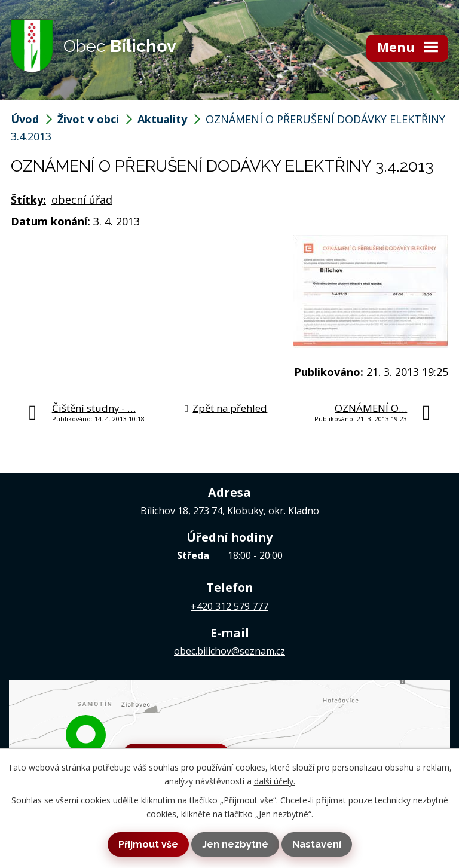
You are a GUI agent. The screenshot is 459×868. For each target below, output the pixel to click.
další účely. (275, 781)
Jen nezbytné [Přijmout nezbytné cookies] (235, 844)
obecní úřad (82, 200)
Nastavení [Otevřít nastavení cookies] (317, 844)
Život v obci (88, 119)
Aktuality (162, 119)
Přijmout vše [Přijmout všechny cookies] (148, 844)
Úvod (25, 119)
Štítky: (28, 200)
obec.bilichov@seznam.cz (229, 651)
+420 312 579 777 (229, 606)
